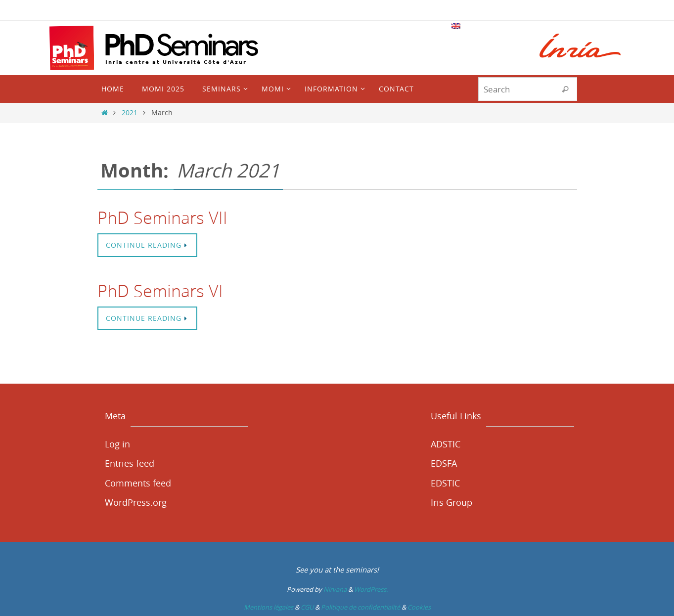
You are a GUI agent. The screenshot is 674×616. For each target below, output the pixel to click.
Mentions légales (269, 607)
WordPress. (371, 589)
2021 (130, 112)
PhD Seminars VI (160, 291)
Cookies (419, 607)
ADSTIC (446, 444)
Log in (117, 444)
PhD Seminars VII (162, 218)
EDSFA (444, 463)
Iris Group (451, 502)
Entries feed (130, 463)
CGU (307, 607)
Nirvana (335, 589)
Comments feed (138, 483)
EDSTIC (445, 483)
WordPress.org (136, 502)
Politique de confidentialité (360, 607)
